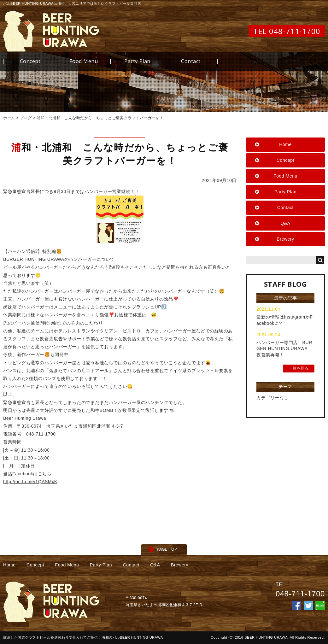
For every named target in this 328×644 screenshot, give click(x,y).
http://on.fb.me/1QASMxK (30, 482)
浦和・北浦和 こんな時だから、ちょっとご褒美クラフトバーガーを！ (100, 118)
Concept (30, 61)
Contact (191, 61)
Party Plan (137, 61)
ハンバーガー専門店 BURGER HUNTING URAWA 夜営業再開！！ (284, 349)
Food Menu (84, 61)
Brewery (285, 239)
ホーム (9, 118)
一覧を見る (299, 368)
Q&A (285, 223)
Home (285, 144)
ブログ (26, 118)
